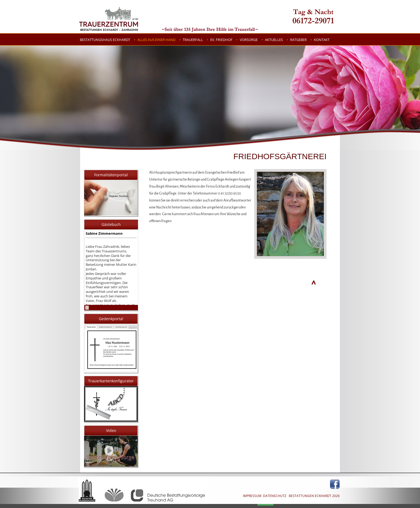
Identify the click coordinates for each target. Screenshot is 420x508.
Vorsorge (249, 40)
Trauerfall (193, 40)
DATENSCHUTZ (275, 496)
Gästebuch (111, 224)
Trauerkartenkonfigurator (111, 381)
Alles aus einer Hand (156, 40)
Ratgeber (298, 40)
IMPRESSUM (252, 496)
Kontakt (322, 40)
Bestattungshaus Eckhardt (105, 40)
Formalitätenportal (111, 175)
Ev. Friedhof (221, 40)
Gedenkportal (111, 319)
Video (111, 430)
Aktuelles (274, 40)
